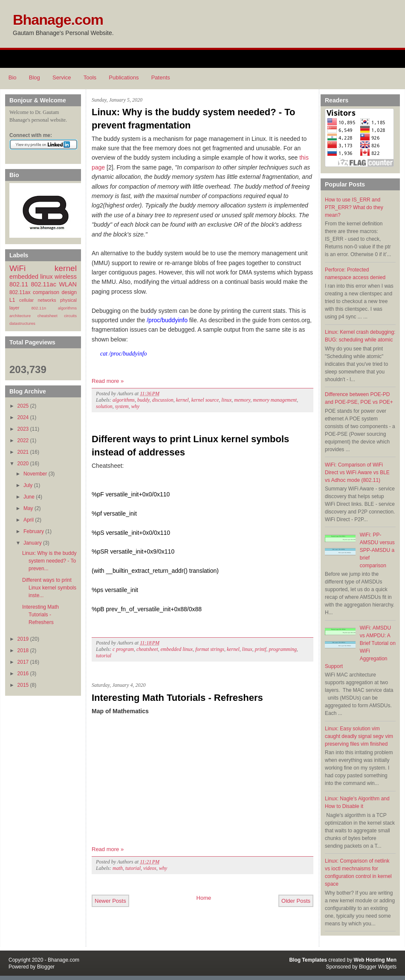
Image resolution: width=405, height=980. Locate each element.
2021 (23, 452)
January (33, 543)
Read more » (108, 381)
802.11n (39, 308)
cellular (26, 300)
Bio (13, 77)
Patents (161, 77)
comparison (46, 292)
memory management (275, 400)
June (29, 497)
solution (104, 406)
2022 (23, 440)
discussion (163, 400)
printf (261, 649)
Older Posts (296, 901)
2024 (23, 417)
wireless (66, 277)
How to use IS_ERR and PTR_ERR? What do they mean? (354, 207)
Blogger (46, 967)
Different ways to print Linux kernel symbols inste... (49, 588)
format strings (210, 649)
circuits (70, 316)
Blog (35, 77)
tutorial (104, 656)
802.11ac (44, 284)
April (29, 520)
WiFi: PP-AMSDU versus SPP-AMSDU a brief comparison (377, 550)
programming (283, 649)
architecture (20, 316)
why (135, 406)
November (35, 474)
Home (204, 898)
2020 (23, 464)
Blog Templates (308, 960)
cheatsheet (48, 316)
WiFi (17, 268)
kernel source (205, 400)
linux (226, 400)
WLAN (68, 284)
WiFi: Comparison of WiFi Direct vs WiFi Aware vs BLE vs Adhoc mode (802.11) (357, 472)
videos (150, 868)
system (122, 406)
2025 (23, 406)
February (34, 531)
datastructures (22, 323)
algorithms (67, 308)
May (28, 508)
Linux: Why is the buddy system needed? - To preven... (49, 561)
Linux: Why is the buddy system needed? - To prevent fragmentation (194, 119)
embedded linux (31, 277)
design (69, 292)
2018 (23, 650)
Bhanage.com (58, 20)
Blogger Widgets (378, 967)
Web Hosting (369, 960)
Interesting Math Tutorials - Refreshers (40, 615)
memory (242, 400)
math (118, 868)
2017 (23, 662)
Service (62, 77)
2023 (23, 429)
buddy (143, 400)
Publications (124, 77)
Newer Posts (110, 901)
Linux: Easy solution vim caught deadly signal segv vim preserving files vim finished (359, 736)
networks (47, 300)
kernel (66, 268)
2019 (23, 639)
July (28, 485)
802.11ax (20, 292)
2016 (23, 674)
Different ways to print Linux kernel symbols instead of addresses (190, 446)
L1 (12, 300)
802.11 (19, 284)
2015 (23, 685)
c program (123, 649)
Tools (90, 77)
